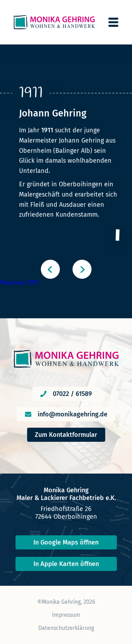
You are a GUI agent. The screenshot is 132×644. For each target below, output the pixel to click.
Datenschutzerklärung (66, 628)
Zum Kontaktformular (66, 435)
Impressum (66, 615)
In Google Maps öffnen (66, 542)
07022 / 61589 (72, 394)
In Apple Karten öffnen (66, 564)
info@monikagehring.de (73, 414)
